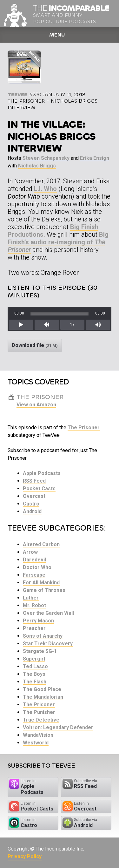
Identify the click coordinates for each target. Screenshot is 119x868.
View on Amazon (36, 405)
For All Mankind (41, 583)
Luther (31, 598)
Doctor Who (37, 567)
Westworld (36, 743)
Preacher (34, 628)
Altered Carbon (41, 544)
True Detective (41, 720)
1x (72, 325)
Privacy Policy (25, 856)
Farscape (34, 575)
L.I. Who (45, 189)
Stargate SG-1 (40, 651)
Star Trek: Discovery (48, 644)
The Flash (35, 682)
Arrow (30, 552)
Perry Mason (38, 621)
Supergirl (34, 659)
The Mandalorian (43, 697)
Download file (35, 345)
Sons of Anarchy (43, 636)
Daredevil (34, 560)
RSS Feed (34, 481)
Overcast (34, 496)
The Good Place (42, 689)
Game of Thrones (44, 590)
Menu (57, 35)
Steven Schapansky (46, 158)
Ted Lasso (35, 666)
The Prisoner (84, 427)
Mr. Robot (34, 605)
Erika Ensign (95, 158)
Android (32, 511)
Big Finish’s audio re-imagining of (58, 242)
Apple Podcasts (42, 473)
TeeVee (17, 95)
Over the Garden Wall (48, 613)
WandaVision (38, 735)
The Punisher (39, 712)
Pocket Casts (39, 488)
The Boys (34, 674)
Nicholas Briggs (37, 166)
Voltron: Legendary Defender (58, 727)
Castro (31, 504)
